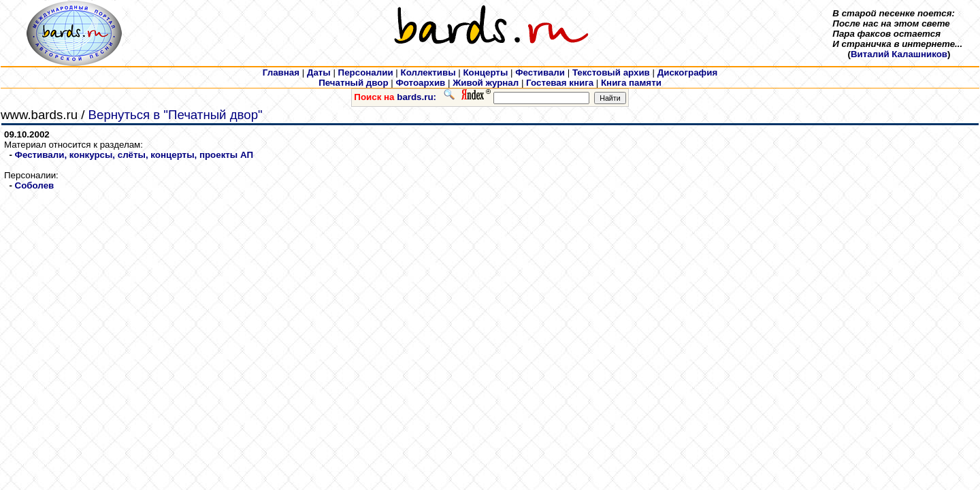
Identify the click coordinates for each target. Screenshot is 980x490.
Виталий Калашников (899, 54)
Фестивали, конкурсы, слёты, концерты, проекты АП (134, 155)
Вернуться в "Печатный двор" (176, 115)
